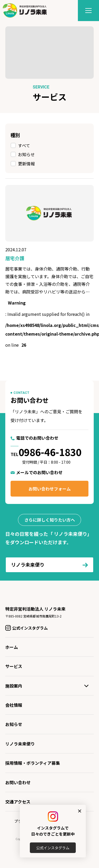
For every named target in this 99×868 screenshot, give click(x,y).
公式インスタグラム (53, 848)
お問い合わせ (18, 782)
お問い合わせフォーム (50, 489)
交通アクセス (18, 802)
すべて (24, 145)
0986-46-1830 (50, 452)
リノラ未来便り (20, 744)
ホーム (12, 647)
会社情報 (14, 705)
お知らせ (26, 154)
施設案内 (14, 686)
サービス (14, 666)
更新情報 (26, 164)
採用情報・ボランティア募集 (33, 763)
